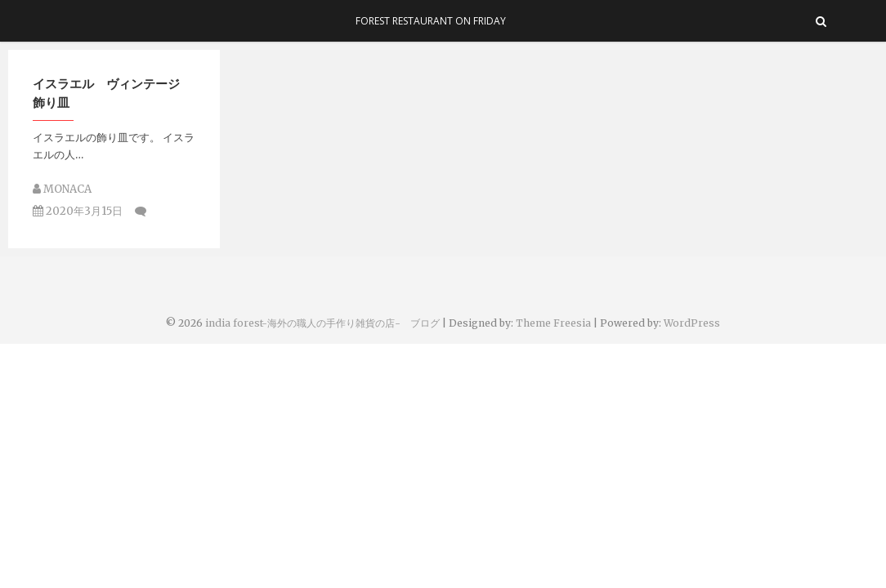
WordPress (692, 323)
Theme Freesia (553, 323)
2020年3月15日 (78, 211)
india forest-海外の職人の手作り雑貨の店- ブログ (322, 323)
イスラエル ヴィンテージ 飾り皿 (112, 93)
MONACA (62, 189)
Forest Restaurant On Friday (431, 21)
